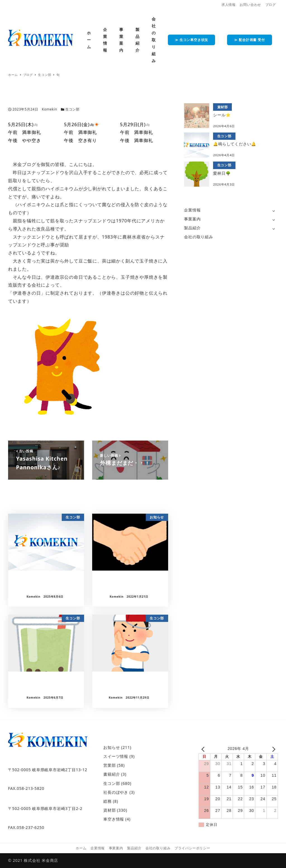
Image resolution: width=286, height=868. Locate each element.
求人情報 (229, 5)
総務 (108, 801)
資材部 (109, 810)
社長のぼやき (116, 792)
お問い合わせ (250, 5)
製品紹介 (192, 228)
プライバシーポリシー (192, 848)
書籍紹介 (112, 774)
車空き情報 (114, 819)
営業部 (109, 765)
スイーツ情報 (116, 756)
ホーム (81, 848)
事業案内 (192, 219)
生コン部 (72, 109)
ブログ (271, 5)
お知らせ (112, 747)
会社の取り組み (199, 237)
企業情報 (192, 210)
